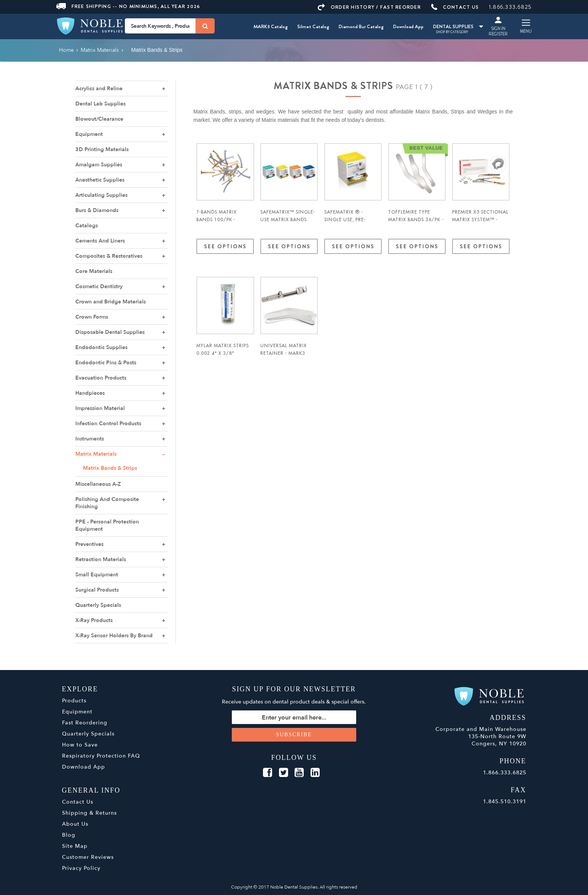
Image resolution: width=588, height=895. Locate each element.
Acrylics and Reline (99, 89)
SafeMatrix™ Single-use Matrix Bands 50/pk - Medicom (288, 220)
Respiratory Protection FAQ (101, 756)
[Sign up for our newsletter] (294, 717)
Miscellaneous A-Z (98, 484)
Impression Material (100, 408)
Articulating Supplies (101, 195)
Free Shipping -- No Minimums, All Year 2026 (128, 6)
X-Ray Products (94, 620)
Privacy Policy (81, 868)
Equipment (89, 134)
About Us (75, 824)
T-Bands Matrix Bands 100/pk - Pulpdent (217, 220)
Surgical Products (97, 590)
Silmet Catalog (313, 26)
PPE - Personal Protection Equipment (107, 525)
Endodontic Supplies (101, 347)
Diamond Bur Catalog (361, 26)
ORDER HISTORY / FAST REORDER (369, 7)
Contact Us (78, 802)
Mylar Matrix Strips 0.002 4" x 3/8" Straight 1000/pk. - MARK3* (223, 357)
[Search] (205, 26)
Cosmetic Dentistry (99, 286)
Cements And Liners (100, 241)
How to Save (80, 745)
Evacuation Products (101, 378)
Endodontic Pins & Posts (106, 363)
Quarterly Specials (98, 605)
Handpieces (90, 393)
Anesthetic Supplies (100, 180)
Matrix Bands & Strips (110, 468)
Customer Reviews (88, 857)
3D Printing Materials (102, 149)
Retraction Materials (101, 559)
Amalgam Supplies (99, 165)
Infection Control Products (108, 424)
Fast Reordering (85, 723)
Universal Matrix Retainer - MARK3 (284, 349)
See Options (225, 246)
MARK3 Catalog (271, 26)
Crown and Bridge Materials (111, 302)
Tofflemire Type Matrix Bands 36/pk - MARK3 (416, 220)
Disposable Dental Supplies (110, 332)
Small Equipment (97, 575)
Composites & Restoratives (109, 256)
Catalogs (87, 226)
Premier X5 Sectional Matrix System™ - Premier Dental (480, 220)
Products (74, 701)
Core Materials (94, 271)
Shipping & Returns (89, 813)
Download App (408, 26)
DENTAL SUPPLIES (458, 26)
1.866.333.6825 (511, 7)
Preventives (89, 544)
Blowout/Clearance (99, 119)
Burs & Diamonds (97, 210)
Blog (69, 835)
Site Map (75, 846)
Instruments (90, 439)
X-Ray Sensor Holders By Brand (114, 636)
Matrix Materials (96, 454)
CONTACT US (455, 7)
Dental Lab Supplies (100, 104)
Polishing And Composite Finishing (107, 503)
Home (66, 50)
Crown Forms (92, 317)
